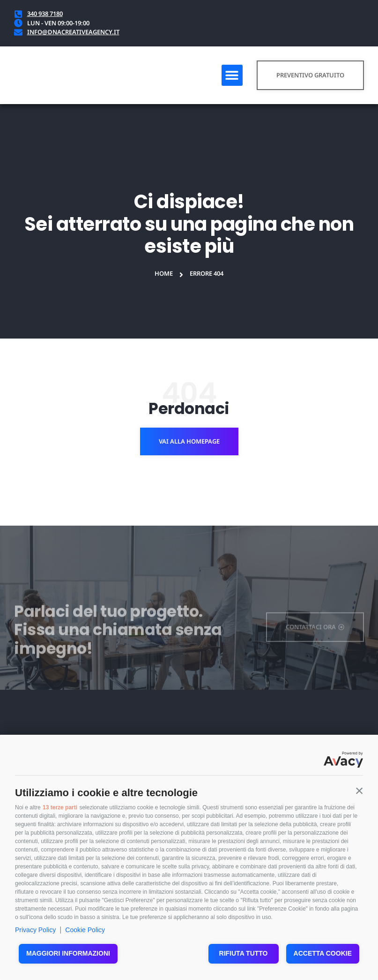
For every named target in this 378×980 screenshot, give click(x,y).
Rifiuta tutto (244, 953)
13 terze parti (60, 807)
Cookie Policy (85, 930)
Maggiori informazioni (68, 953)
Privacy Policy (35, 930)
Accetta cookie (323, 953)
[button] (359, 791)
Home (164, 273)
